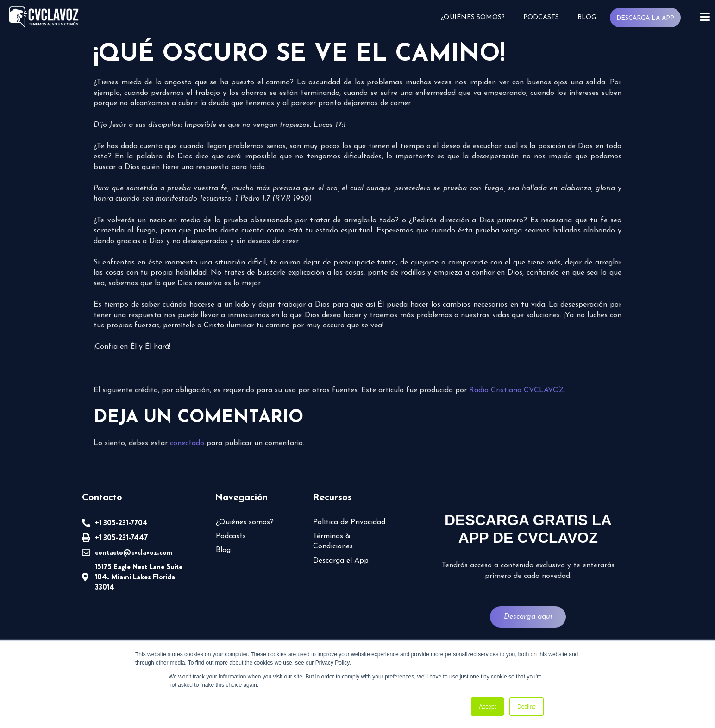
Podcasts (541, 17)
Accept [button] (487, 707)
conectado (187, 443)
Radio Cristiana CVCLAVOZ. (517, 390)
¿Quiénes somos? (472, 17)
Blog (586, 17)
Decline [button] (527, 707)
